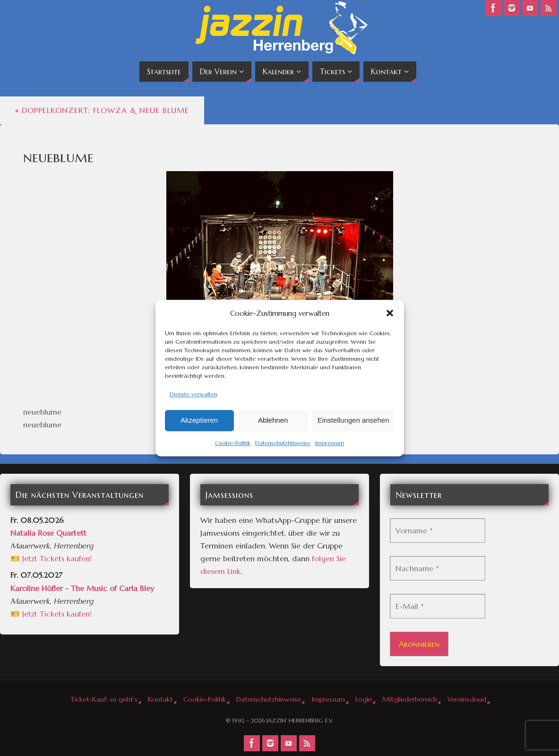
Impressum (330, 443)
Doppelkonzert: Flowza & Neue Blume (102, 110)
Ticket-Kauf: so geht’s (104, 699)
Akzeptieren (199, 421)
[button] (390, 313)
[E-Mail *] (438, 606)
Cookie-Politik (233, 443)
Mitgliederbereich (410, 699)
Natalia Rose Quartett (48, 533)
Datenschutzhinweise (283, 443)
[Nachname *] (438, 568)
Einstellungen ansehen (353, 421)
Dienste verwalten (193, 394)
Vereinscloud (467, 699)
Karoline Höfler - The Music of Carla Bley (82, 588)
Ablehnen (273, 421)
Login (364, 699)
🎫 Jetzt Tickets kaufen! (51, 558)
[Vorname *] (438, 530)
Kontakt (160, 699)
